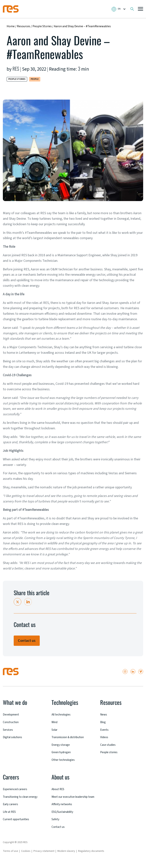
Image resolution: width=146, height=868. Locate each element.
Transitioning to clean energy (22, 796)
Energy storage (61, 744)
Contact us (27, 641)
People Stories (42, 26)
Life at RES (10, 811)
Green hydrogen (62, 752)
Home (11, 26)
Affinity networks (63, 808)
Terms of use (10, 854)
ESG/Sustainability (64, 815)
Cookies (26, 854)
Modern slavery (66, 854)
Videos (104, 737)
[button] (140, 9)
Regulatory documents (91, 854)
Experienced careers (16, 788)
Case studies (108, 744)
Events (105, 729)
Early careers (11, 803)
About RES (58, 788)
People (35, 79)
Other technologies (64, 759)
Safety (56, 823)
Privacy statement (44, 854)
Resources (24, 26)
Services (8, 729)
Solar (55, 729)
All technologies (62, 715)
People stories (110, 752)
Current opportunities (17, 818)
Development (12, 715)
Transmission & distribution (70, 737)
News (104, 715)
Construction (12, 722)
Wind (55, 722)
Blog (103, 722)
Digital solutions (14, 737)
